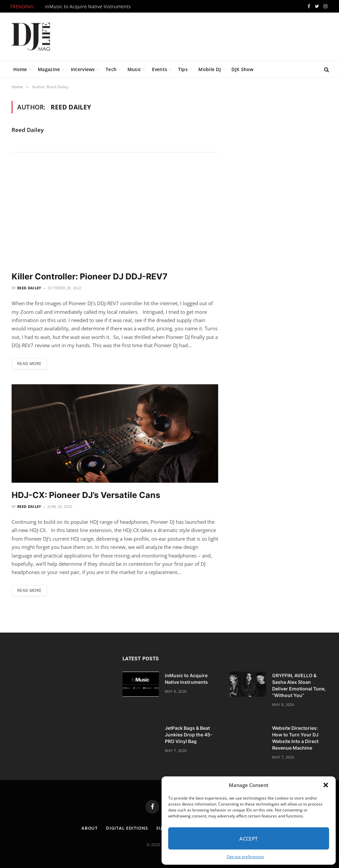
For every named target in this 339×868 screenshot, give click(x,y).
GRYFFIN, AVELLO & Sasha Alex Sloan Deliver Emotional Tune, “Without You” (299, 685)
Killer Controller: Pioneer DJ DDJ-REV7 (90, 276)
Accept (249, 839)
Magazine (49, 69)
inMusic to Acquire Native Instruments (88, 7)
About (90, 828)
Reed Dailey (28, 130)
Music (134, 69)
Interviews (83, 69)
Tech (111, 69)
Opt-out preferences (245, 857)
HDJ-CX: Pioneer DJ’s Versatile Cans (86, 495)
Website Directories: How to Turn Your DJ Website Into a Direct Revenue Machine (295, 738)
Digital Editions (127, 828)
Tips (183, 69)
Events (160, 69)
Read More (29, 364)
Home (20, 69)
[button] (326, 785)
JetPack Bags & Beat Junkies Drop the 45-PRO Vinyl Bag (189, 735)
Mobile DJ (210, 69)
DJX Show (242, 69)
